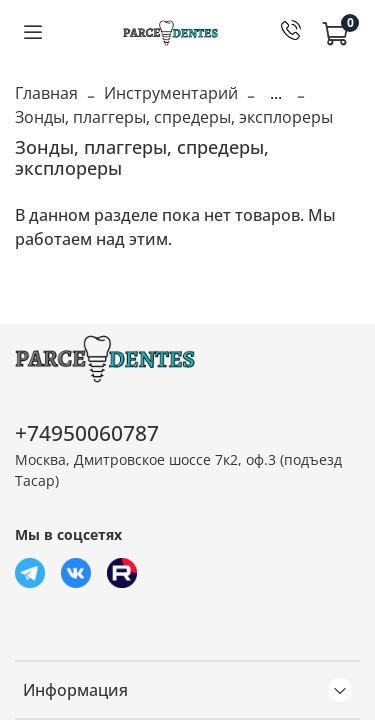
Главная (46, 93)
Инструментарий (171, 93)
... (276, 93)
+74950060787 (87, 433)
